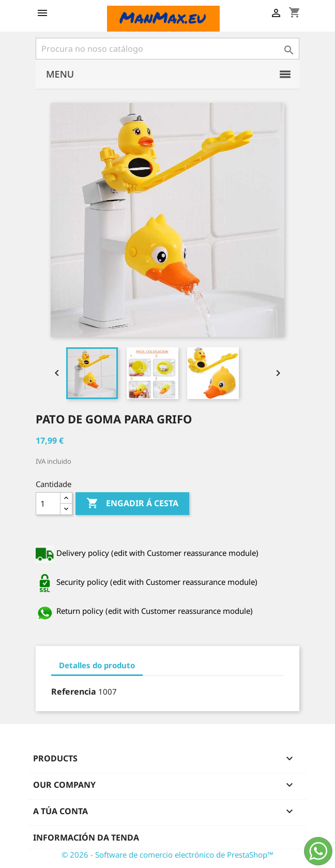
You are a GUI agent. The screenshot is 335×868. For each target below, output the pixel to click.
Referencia (74, 692)
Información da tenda (86, 837)
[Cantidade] (48, 504)
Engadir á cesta (132, 504)
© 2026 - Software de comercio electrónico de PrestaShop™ (167, 855)
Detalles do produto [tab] (97, 665)
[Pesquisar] (167, 49)
